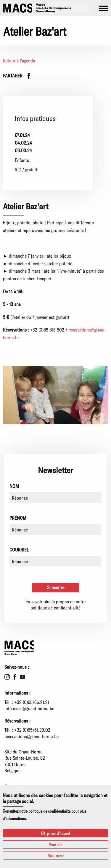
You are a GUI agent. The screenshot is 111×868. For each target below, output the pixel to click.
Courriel (19, 550)
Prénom (18, 518)
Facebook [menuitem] (15, 677)
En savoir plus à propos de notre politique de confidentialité (55, 605)
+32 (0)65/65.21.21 (32, 702)
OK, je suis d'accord (55, 833)
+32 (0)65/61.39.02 (32, 730)
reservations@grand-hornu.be (32, 736)
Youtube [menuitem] (22, 677)
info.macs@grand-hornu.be (29, 708)
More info (55, 844)
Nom (14, 486)
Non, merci (56, 855)
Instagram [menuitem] (7, 677)
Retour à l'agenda (19, 61)
